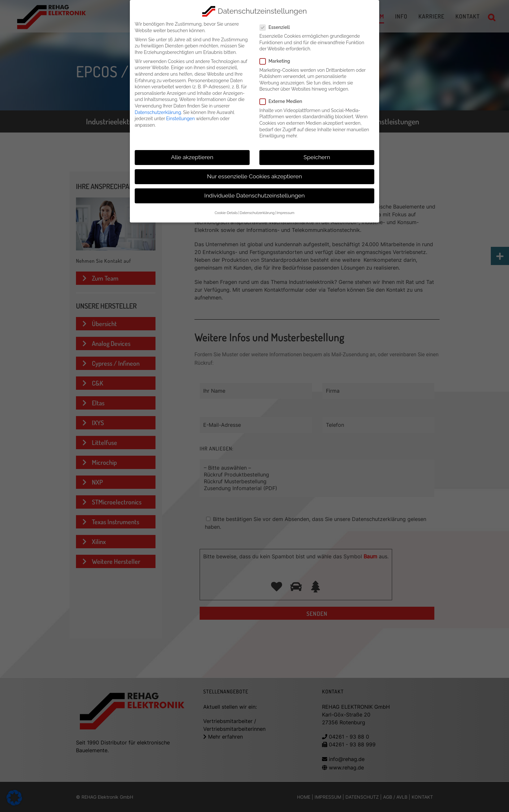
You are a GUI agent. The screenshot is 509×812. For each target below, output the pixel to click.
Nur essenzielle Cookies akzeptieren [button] (255, 175)
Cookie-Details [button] (226, 212)
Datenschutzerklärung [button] (257, 212)
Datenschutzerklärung (158, 111)
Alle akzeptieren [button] (192, 156)
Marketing (277, 61)
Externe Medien (284, 101)
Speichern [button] (317, 156)
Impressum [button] (285, 212)
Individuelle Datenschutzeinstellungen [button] (254, 195)
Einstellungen (180, 118)
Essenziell (277, 26)
